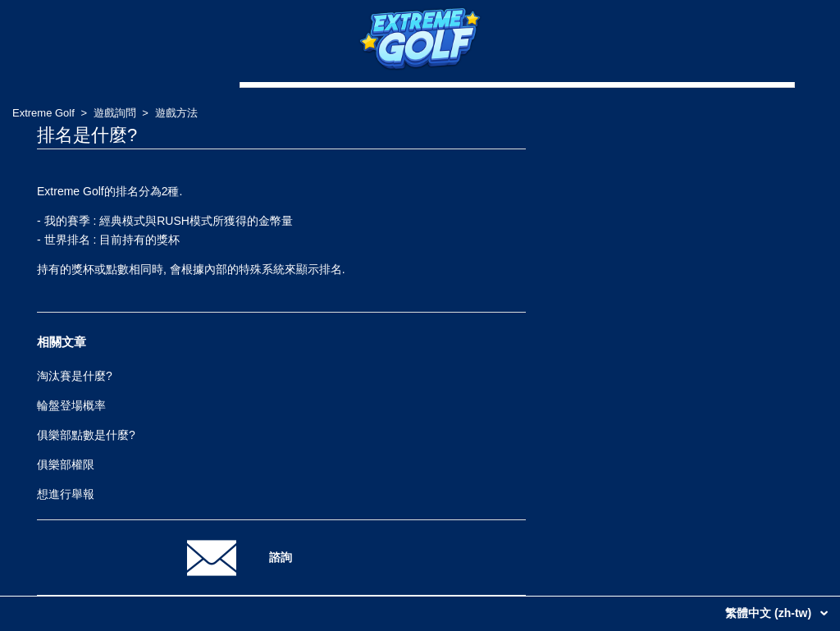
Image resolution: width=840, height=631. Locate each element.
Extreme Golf (43, 113)
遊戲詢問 (115, 113)
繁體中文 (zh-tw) (770, 613)
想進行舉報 (66, 494)
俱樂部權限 (66, 464)
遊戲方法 (176, 113)
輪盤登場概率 (71, 405)
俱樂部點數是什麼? (86, 435)
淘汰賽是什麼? (75, 376)
